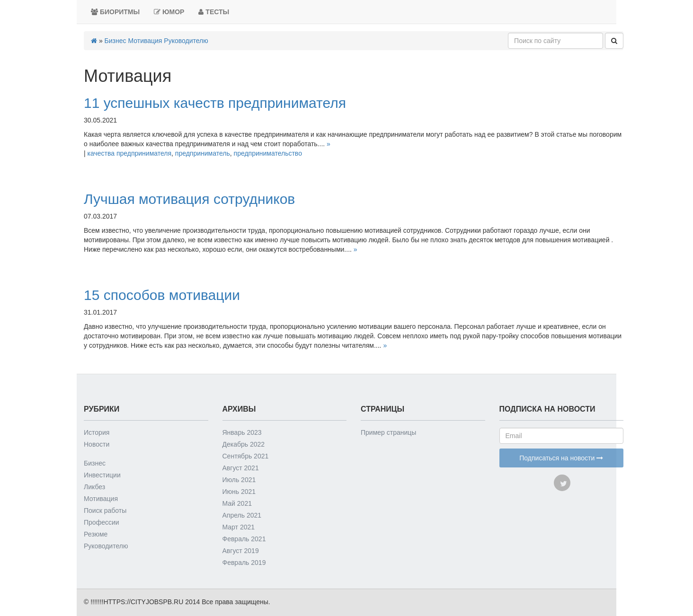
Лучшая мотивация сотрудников (189, 199)
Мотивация (145, 41)
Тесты (214, 12)
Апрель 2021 (242, 515)
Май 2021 (237, 503)
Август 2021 (241, 468)
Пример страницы (388, 432)
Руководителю (186, 41)
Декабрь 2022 (244, 444)
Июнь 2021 (239, 492)
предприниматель (203, 153)
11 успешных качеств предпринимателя (215, 103)
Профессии (102, 522)
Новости (97, 444)
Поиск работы (105, 510)
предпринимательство (268, 153)
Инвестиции (102, 475)
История (97, 432)
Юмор (169, 12)
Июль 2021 (239, 480)
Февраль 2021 (244, 539)
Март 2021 (239, 527)
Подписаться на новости (561, 458)
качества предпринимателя (130, 153)
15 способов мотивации (162, 295)
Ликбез (94, 487)
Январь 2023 (242, 432)
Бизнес (115, 41)
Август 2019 (241, 551)
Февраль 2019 (244, 563)
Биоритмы (115, 12)
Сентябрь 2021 (246, 456)
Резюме (96, 534)
